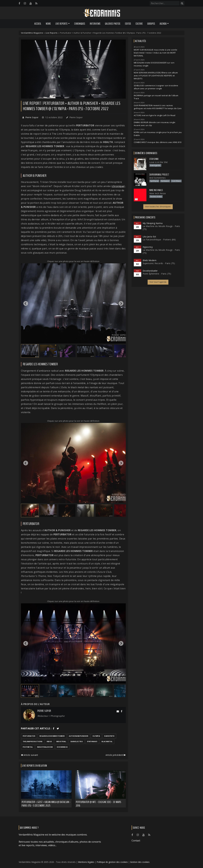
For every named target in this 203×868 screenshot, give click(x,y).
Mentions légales (86, 862)
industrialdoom (45, 747)
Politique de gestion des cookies (112, 862)
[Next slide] (121, 303)
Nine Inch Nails (156, 190)
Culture (139, 24)
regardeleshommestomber (52, 736)
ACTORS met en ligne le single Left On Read (155, 115)
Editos (128, 24)
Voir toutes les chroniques (158, 207)
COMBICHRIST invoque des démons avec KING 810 (158, 142)
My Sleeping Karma (153, 223)
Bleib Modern (150, 260)
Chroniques (80, 24)
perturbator (29, 736)
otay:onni (154, 159)
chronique (118, 186)
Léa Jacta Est (149, 237)
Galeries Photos (113, 24)
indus (49, 742)
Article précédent (116, 755)
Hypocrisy (148, 247)
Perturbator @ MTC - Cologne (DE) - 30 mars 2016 (99, 804)
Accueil (38, 24)
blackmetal (107, 742)
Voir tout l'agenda (158, 282)
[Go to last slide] (26, 303)
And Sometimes (158, 178)
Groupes (151, 24)
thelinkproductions (33, 742)
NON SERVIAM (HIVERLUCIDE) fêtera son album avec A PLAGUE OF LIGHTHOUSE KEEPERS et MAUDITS (156, 76)
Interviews (95, 24)
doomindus (62, 747)
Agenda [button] (163, 24)
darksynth (109, 736)
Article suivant (30, 755)
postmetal (28, 747)
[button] (30, 351)
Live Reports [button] (61, 24)
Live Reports (52, 33)
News (48, 24)
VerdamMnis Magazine (32, 33)
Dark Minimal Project (159, 175)
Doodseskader (150, 271)
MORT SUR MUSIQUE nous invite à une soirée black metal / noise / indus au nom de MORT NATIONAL (156, 53)
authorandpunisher (79, 736)
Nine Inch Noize (158, 193)
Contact (136, 841)
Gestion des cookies (140, 862)
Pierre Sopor (32, 117)
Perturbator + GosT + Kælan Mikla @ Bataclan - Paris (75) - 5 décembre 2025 (46, 804)
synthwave (92, 742)
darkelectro (77, 742)
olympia (96, 736)
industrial (61, 742)
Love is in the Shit (159, 162)
